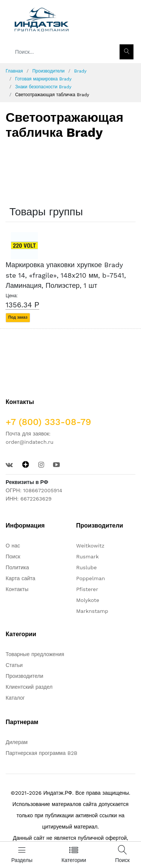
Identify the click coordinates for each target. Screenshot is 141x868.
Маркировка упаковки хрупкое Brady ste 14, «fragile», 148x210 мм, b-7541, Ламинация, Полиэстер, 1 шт (66, 275)
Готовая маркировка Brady (43, 79)
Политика (17, 567)
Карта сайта (20, 578)
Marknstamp (92, 611)
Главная (14, 71)
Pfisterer (87, 589)
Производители (49, 71)
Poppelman (91, 578)
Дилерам (17, 742)
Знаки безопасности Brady (43, 87)
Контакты (17, 589)
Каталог (15, 698)
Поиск (13, 556)
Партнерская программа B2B (42, 753)
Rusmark (88, 556)
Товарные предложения (35, 654)
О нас (13, 546)
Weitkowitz (90, 546)
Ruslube (87, 567)
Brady (80, 71)
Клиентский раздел (29, 687)
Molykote (88, 600)
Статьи (14, 665)
